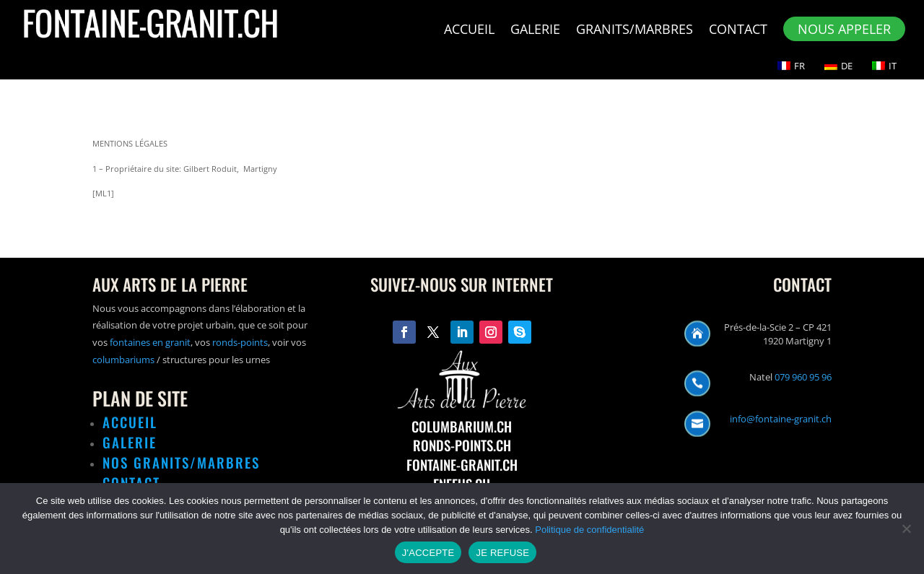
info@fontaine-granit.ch (781, 419)
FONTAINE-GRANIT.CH (462, 464)
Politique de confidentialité (589, 530)
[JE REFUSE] (906, 529)
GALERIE (130, 442)
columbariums (123, 360)
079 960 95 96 (803, 377)
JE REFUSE (502, 553)
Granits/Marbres (635, 31)
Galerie (535, 31)
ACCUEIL (130, 422)
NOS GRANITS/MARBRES (181, 462)
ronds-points (240, 342)
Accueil (469, 31)
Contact (738, 31)
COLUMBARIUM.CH (462, 426)
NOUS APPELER (844, 29)
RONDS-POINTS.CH (462, 445)
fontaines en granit (150, 342)
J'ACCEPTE (428, 553)
